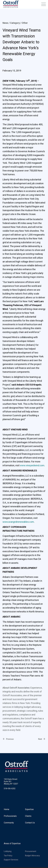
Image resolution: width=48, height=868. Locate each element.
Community (9, 823)
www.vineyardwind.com (32, 465)
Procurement (31, 851)
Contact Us (30, 823)
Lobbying (8, 851)
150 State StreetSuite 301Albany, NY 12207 (11, 781)
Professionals (10, 816)
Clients (28, 816)
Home (7, 809)
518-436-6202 (10, 789)
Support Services (11, 860)
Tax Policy (8, 856)
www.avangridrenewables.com (18, 522)
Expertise (29, 809)
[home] (10, 4)
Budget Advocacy (32, 856)
